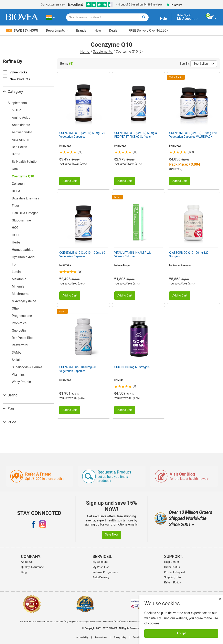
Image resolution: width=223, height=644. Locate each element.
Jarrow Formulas (182, 266)
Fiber (15, 206)
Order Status (172, 567)
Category (13, 91)
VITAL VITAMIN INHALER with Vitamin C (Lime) (133, 255)
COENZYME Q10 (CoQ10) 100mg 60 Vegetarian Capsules (82, 255)
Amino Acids (21, 118)
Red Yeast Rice (23, 338)
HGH (15, 235)
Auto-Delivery (101, 577)
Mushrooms (21, 294)
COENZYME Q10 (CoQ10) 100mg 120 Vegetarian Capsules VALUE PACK (193, 135)
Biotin (16, 154)
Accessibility (82, 637)
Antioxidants (21, 125)
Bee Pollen (19, 147)
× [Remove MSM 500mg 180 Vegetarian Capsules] (220, 599)
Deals (115, 30)
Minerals (18, 286)
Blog (24, 572)
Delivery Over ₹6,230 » (148, 30)
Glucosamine (21, 220)
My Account (100, 562)
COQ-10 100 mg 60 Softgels (132, 367)
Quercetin (19, 330)
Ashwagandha (22, 132)
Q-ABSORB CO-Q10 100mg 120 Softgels (189, 255)
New (98, 30)
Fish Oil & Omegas (25, 213)
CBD (15, 169)
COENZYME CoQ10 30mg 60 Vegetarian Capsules (77, 369)
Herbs (16, 242)
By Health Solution (25, 162)
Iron (15, 264)
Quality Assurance (32, 567)
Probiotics (19, 323)
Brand (10, 395)
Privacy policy (120, 637)
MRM (120, 380)
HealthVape (124, 266)
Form (10, 409)
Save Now (111, 535)
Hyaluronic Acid (23, 257)
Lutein (16, 272)
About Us (27, 562)
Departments (57, 30)
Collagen (18, 184)
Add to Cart (70, 181)
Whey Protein (21, 382)
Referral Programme (105, 572)
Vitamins (18, 375)
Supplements (103, 51)
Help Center (172, 562)
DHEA (16, 191)
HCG (15, 228)
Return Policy (172, 582)
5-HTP (16, 110)
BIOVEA (67, 146)
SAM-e (17, 352)
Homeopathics (22, 250)
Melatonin (19, 279)
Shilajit (17, 360)
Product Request (175, 572)
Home (85, 51)
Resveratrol (20, 345)
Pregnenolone (22, 316)
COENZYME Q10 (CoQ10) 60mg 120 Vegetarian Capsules (82, 135)
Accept (181, 633)
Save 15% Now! (22, 30)
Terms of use (101, 637)
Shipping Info (172, 577)
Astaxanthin (20, 140)
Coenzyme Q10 (23, 176)
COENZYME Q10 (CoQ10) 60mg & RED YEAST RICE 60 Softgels (136, 135)
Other (16, 308)
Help (163, 19)
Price (10, 422)
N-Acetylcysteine (24, 301)
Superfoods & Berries (27, 367)
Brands (81, 30)
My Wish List (101, 567)
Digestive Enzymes (25, 198)
